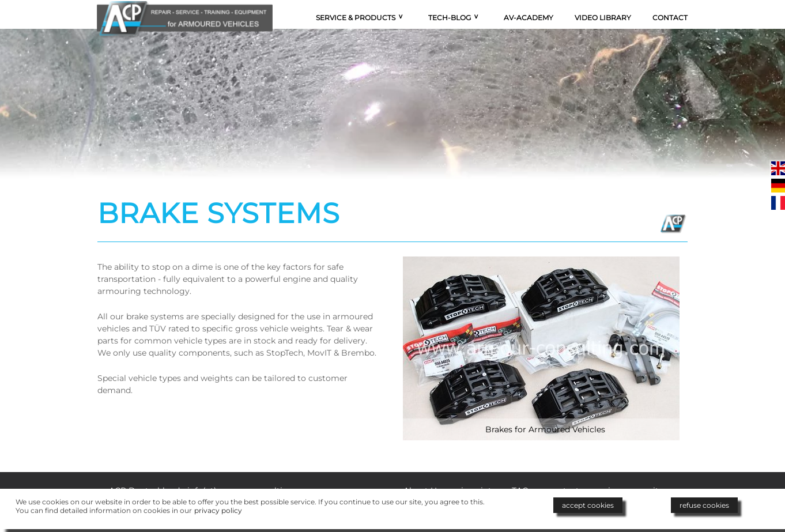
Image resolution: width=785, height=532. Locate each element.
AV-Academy (529, 18)
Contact (670, 18)
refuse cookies (704, 505)
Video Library (603, 18)
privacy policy (218, 510)
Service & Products (356, 18)
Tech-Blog (450, 18)
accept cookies (588, 505)
